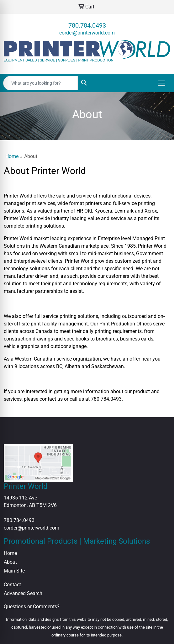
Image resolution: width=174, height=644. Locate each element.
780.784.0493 (87, 25)
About (10, 562)
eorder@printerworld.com (87, 33)
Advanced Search (23, 593)
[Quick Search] (40, 83)
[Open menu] (161, 83)
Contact (12, 585)
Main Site (14, 571)
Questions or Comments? (32, 607)
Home (12, 156)
